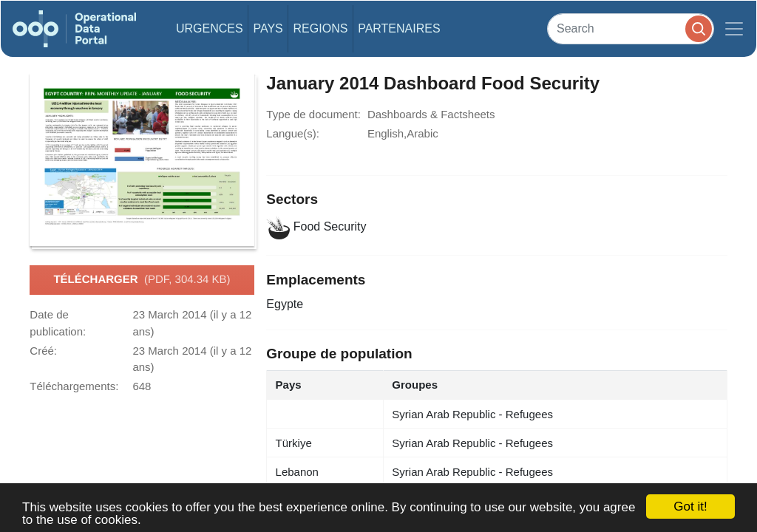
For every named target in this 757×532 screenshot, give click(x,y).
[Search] (631, 28)
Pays (268, 28)
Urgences (210, 28)
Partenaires (399, 28)
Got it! (690, 507)
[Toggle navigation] (734, 29)
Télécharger (142, 280)
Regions (321, 28)
